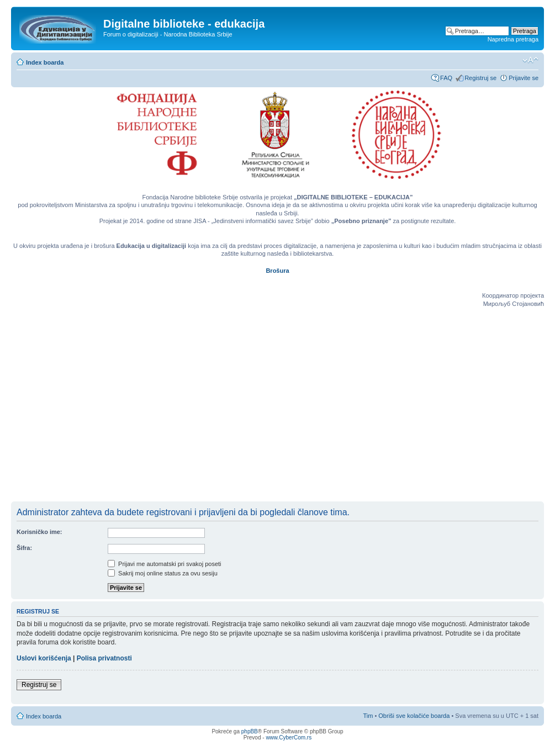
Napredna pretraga (513, 39)
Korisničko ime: (39, 532)
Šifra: (24, 548)
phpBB (250, 731)
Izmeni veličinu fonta (530, 60)
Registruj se (480, 78)
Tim (368, 716)
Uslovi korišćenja (44, 658)
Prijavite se (524, 78)
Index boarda (45, 62)
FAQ (446, 78)
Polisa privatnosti (104, 658)
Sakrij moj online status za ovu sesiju (163, 573)
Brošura (277, 271)
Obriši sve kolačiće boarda (414, 716)
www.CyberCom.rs (289, 738)
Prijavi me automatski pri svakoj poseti (165, 564)
